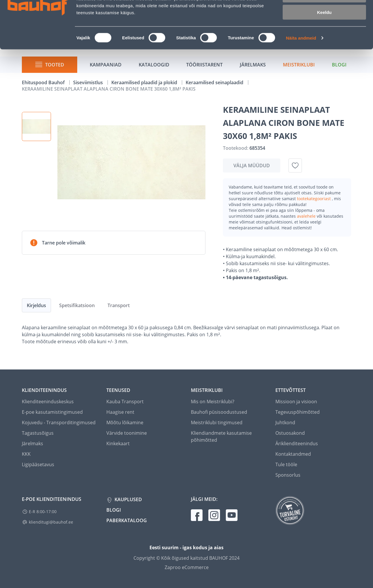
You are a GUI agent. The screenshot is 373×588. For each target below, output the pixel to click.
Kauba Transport (125, 402)
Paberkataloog (127, 520)
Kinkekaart (118, 443)
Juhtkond (285, 422)
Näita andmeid (301, 74)
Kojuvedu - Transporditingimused (59, 422)
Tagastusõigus (38, 433)
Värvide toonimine (127, 433)
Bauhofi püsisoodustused (219, 412)
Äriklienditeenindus (297, 443)
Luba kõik (324, 14)
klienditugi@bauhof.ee (51, 522)
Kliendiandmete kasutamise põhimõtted (221, 436)
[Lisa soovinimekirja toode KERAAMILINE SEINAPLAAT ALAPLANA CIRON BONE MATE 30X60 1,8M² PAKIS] (295, 166)
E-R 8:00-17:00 (43, 512)
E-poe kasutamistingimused (52, 412)
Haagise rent (120, 412)
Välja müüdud (252, 166)
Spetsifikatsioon (77, 305)
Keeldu (324, 49)
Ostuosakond (290, 433)
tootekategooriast (314, 199)
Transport (119, 305)
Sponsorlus (288, 475)
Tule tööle (286, 464)
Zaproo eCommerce (187, 567)
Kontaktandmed (293, 454)
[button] (36, 126)
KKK (26, 454)
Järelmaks (32, 443)
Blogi (114, 510)
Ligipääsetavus (38, 464)
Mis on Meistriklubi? (213, 402)
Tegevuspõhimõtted (298, 412)
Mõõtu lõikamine (125, 422)
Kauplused (128, 499)
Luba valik (324, 32)
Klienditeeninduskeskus (48, 402)
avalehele (307, 216)
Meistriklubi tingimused (217, 422)
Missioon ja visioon (296, 402)
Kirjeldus (36, 305)
